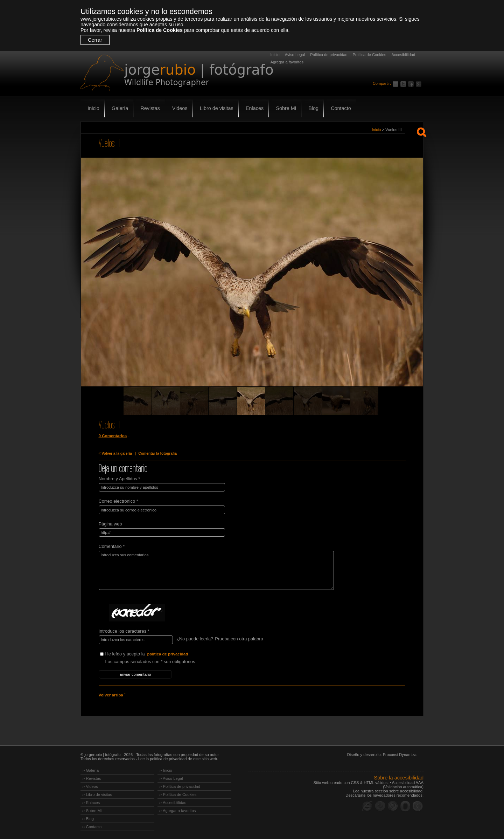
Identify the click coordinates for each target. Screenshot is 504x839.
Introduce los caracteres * (124, 631)
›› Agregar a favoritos (177, 810)
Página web (110, 524)
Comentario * (112, 546)
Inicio (275, 55)
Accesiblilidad (403, 55)
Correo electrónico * (118, 501)
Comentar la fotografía (157, 453)
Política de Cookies (160, 30)
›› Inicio (166, 769)
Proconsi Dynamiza (400, 754)
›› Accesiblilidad (173, 802)
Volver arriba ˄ (112, 694)
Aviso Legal (295, 55)
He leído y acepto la (158, 654)
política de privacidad (168, 653)
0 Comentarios (113, 436)
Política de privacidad (329, 55)
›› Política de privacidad (180, 785)
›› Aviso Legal (171, 777)
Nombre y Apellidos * (120, 479)
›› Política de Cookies (178, 793)
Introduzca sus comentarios (215, 570)
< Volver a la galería (115, 453)
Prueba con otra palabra (239, 638)
